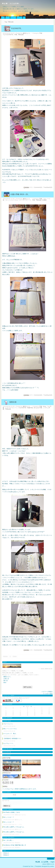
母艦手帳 (30, 408)
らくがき (20, 18)
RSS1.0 (6, 853)
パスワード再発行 (47, 692)
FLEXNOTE (9, 35)
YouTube (13, 18)
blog (44, 406)
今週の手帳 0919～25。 (20, 194)
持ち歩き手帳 (38, 408)
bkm (5, 683)
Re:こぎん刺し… (9, 840)
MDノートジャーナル (10, 729)
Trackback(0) (48, 187)
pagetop (51, 859)
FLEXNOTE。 (17, 28)
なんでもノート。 (9, 743)
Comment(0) (38, 187)
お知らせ (6, 679)
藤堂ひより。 (27, 33)
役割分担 (13, 402)
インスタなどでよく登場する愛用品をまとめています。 (20, 789)
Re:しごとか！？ (9, 817)
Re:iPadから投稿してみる (12, 812)
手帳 (41, 33)
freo (32, 866)
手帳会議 (21, 35)
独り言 (6, 681)
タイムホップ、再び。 (10, 734)
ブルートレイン (8, 724)
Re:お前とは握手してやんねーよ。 (14, 827)
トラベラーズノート (25, 200)
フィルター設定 (48, 694)
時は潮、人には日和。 (11, 4)
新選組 (44, 200)
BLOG (8, 18)
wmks (52, 866)
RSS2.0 (6, 855)
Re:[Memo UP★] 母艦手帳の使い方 (15, 845)
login (53, 862)
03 (24, 706)
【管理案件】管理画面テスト (12, 739)
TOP (3, 18)
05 (31, 706)
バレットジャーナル (11, 200)
